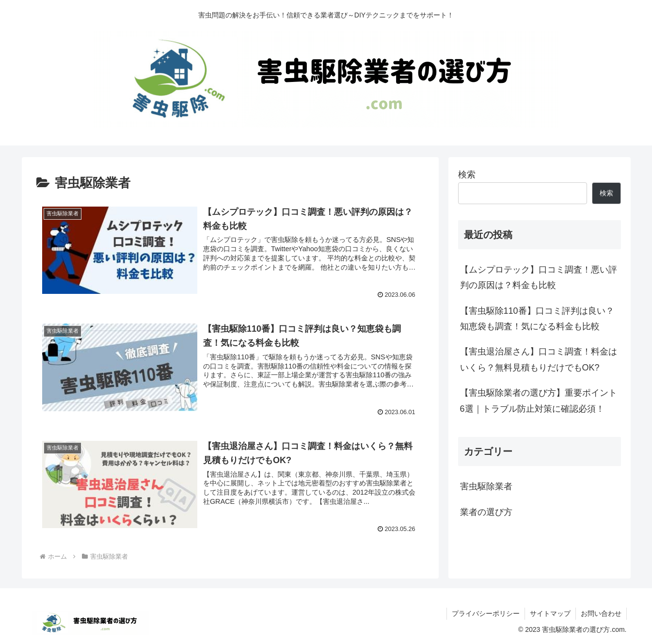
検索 (467, 175)
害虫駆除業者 (486, 486)
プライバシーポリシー (486, 613)
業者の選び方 (486, 512)
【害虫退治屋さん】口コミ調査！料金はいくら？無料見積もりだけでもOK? (539, 359)
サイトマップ (550, 613)
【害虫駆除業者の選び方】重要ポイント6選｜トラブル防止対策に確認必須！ (539, 401)
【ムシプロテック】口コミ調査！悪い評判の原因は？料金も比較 (539, 277)
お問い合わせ (601, 613)
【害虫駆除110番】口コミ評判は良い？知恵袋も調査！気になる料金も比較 (537, 319)
